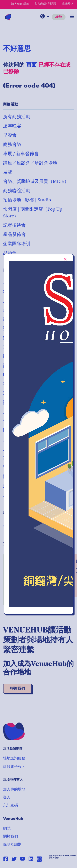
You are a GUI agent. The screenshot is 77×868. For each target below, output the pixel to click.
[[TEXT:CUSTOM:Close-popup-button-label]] (65, 259)
